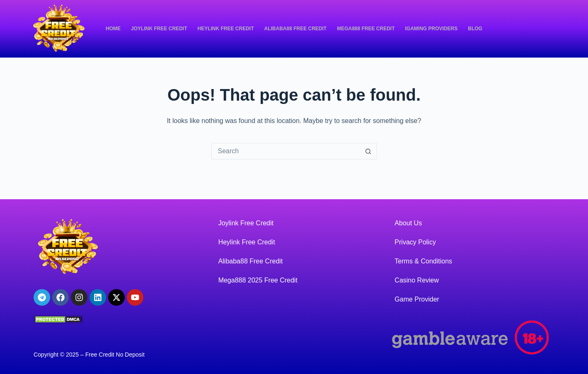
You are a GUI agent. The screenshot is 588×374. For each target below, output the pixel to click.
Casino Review (417, 280)
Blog (475, 29)
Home (113, 29)
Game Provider (417, 299)
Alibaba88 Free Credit (295, 29)
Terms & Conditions (423, 261)
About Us (408, 223)
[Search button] (368, 151)
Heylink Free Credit (225, 29)
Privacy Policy (415, 242)
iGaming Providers (432, 29)
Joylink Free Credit (159, 29)
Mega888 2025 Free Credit (258, 280)
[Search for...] (286, 151)
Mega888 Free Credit (366, 29)
